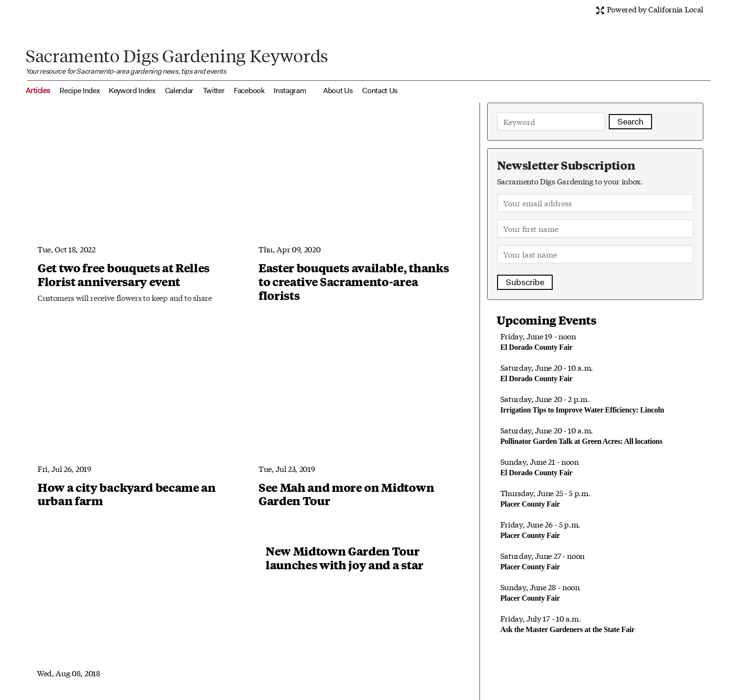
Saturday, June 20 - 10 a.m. (547, 372)
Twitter (214, 91)
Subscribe (525, 282)
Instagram (290, 91)
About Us (338, 91)
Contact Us (380, 91)
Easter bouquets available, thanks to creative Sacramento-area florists (354, 281)
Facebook (249, 91)
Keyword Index (132, 91)
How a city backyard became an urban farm (127, 494)
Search (630, 122)
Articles (38, 91)
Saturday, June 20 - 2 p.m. (582, 403)
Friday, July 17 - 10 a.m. (568, 623)
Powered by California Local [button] (649, 9)
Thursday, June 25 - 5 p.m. (546, 498)
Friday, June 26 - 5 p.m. (540, 529)
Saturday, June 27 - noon (542, 560)
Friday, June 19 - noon (538, 341)
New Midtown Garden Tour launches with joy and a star (345, 558)
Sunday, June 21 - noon (540, 466)
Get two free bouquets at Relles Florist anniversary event (124, 274)
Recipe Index (79, 91)
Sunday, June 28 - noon (540, 592)
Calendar (179, 91)
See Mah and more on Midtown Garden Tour (346, 494)
